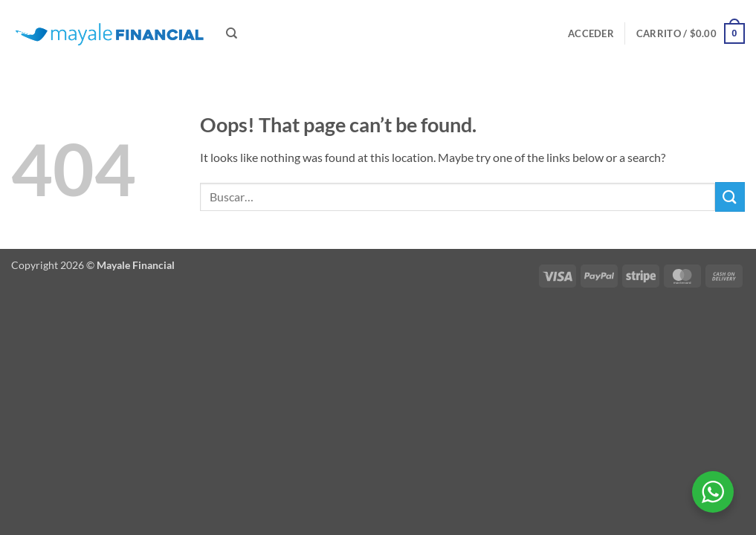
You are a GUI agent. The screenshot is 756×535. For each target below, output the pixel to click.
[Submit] (730, 197)
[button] (591, 33)
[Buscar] (232, 33)
